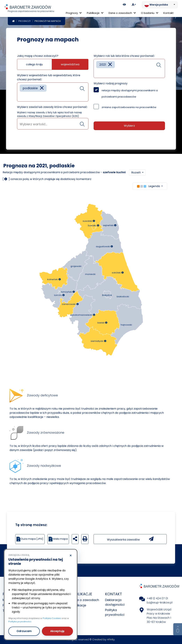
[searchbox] (21, 96)
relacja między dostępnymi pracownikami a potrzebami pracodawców (130, 93)
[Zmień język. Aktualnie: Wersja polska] (160, 5)
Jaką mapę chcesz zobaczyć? (38, 56)
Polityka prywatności (20, 622)
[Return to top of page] (178, 629)
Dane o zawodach (85, 600)
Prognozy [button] (74, 13)
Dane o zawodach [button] (122, 13)
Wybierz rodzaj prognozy (111, 83)
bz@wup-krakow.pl (160, 603)
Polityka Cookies (52, 618)
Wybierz (129, 126)
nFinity (111, 639)
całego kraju (34, 64)
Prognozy (25, 21)
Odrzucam (24, 631)
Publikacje (78, 605)
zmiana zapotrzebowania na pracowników (129, 107)
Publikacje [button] (95, 13)
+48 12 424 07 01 (157, 598)
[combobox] (53, 92)
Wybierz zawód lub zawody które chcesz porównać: (52, 107)
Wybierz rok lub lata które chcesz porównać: (124, 56)
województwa (70, 64)
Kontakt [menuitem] (169, 13)
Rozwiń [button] (136, 172)
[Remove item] (42, 88)
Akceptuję (57, 631)
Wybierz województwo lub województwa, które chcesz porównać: (49, 77)
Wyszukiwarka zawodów (130, 539)
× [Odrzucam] (71, 556)
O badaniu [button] (150, 13)
